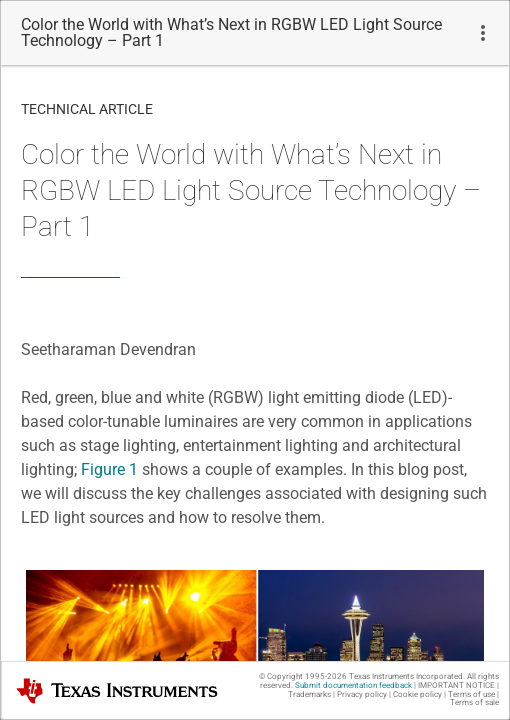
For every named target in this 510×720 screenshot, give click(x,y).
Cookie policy (417, 694)
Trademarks (309, 694)
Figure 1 (109, 469)
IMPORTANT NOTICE (456, 685)
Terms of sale (474, 702)
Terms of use (471, 694)
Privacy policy (362, 694)
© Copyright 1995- (303, 676)
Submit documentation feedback (353, 685)
